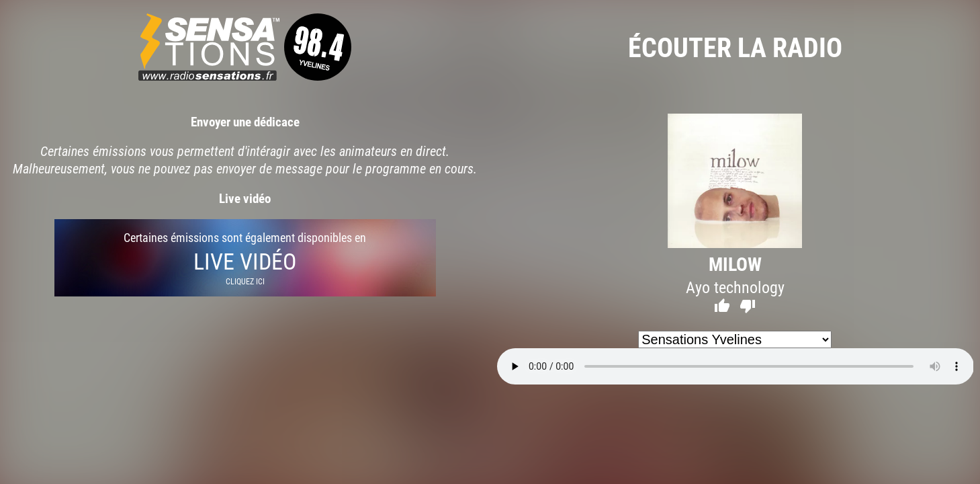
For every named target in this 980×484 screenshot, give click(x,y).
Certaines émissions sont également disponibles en (245, 258)
